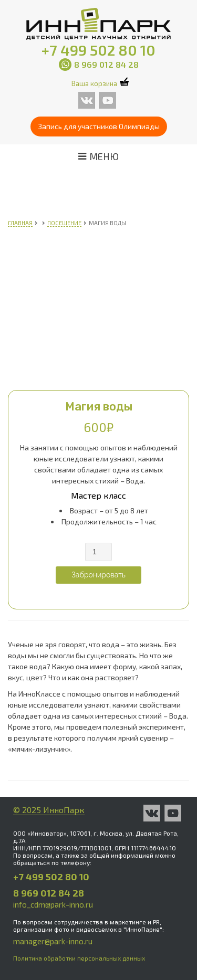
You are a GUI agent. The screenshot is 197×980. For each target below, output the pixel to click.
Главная (20, 223)
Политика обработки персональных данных (79, 958)
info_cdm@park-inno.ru (53, 904)
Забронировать (98, 575)
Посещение (64, 223)
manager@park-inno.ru (53, 941)
